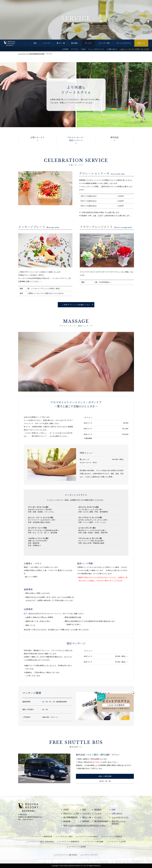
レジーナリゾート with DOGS (66, 855)
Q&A (84, 49)
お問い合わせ (112, 49)
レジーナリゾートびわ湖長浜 (87, 836)
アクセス (75, 49)
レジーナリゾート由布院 (76, 847)
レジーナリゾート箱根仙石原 (41, 836)
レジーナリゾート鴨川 (64, 836)
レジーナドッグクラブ (89, 855)
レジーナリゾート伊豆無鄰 (93, 842)
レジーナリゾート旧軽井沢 (112, 836)
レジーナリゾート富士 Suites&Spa (41, 842)
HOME (66, 49)
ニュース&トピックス (97, 49)
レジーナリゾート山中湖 (116, 842)
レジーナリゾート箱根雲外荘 (68, 842)
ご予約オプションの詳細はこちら (76, 305)
